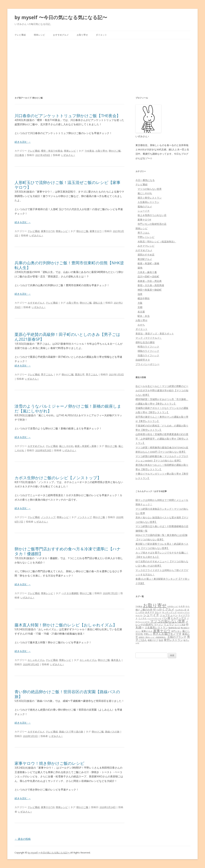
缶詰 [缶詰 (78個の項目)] (161, 640)
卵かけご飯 (115, 151)
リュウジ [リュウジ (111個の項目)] (169, 624)
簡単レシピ (39, 35)
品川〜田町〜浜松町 (148, 276)
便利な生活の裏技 (145, 342)
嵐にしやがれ (66, 446)
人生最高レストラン (148, 202)
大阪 (140, 303)
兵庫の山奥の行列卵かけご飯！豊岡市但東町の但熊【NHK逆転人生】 (69, 265)
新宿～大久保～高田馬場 (151, 285)
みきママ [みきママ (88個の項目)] (150, 612)
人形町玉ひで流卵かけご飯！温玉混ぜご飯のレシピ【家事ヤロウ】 (68, 185)
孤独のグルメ (145, 206)
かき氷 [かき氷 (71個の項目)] (182, 606)
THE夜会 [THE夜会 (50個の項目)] (139, 606)
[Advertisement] (102, 63)
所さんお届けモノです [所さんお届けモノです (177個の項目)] (167, 634)
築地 (140, 268)
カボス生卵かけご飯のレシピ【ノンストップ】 (58, 478)
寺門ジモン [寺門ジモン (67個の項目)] (176, 631)
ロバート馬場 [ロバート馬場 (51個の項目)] (180, 625)
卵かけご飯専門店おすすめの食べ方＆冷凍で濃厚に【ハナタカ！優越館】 (68, 551)
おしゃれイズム (36, 660)
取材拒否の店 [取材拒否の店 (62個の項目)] (174, 628)
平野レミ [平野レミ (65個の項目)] (148, 634)
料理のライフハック (148, 347)
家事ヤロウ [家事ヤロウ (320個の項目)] (162, 631)
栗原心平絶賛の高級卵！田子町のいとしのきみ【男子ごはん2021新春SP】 (67, 337)
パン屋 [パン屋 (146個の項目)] (166, 618)
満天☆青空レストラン (150, 198)
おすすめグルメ (61, 35)
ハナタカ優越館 (70, 593)
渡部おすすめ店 (146, 255)
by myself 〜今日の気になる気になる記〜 (61, 17)
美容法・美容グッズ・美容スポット (155, 333)
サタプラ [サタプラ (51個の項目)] (139, 615)
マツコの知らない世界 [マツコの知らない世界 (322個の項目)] (168, 621)
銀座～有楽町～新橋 (86, 446)
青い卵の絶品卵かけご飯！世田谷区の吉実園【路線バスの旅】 (67, 694)
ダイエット (101, 35)
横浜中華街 (144, 298)
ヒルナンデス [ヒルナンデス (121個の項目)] (179, 618)
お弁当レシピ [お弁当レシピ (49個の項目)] (173, 606)
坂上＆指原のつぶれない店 (152, 215)
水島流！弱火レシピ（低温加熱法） (157, 241)
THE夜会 (89, 151)
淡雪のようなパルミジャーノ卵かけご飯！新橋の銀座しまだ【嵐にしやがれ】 (68, 408)
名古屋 (141, 312)
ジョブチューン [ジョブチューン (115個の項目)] (169, 615)
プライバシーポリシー (148, 364)
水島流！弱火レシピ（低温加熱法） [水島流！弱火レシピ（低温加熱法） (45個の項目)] (153, 637)
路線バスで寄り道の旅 (71, 732)
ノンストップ (48, 517)
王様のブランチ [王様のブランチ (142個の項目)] (177, 637)
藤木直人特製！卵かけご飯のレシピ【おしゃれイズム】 (66, 625)
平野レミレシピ (146, 237)
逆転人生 (98, 303)
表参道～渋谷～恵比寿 (150, 281)
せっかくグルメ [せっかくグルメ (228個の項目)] (164, 609)
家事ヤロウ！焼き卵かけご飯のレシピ (49, 763)
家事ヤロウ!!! (48, 231)
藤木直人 (116, 660)
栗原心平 (80, 374)
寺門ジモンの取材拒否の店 (152, 224)
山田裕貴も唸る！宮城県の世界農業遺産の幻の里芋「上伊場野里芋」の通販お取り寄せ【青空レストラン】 (162, 439)
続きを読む (23, 142)
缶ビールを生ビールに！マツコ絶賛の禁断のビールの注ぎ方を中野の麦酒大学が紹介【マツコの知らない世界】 (162, 390)
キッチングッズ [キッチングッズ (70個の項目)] (169, 612)
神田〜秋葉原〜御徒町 (150, 290)
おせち (141, 325)
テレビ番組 (20, 35)
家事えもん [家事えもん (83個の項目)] (147, 631)
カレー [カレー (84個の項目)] (158, 612)
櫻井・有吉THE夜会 (52, 151)
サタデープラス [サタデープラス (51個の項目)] (183, 612)
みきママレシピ (146, 246)
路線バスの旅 (112, 732)
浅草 (140, 294)
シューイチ (144, 211)
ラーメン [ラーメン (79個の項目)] (159, 625)
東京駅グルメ (145, 259)
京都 (140, 307)
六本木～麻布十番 (147, 272)
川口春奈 (19, 155)
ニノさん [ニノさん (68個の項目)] (143, 618)
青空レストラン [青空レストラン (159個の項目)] (173, 640)
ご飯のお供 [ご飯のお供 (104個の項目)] (146, 609)
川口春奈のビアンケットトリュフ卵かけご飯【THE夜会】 (68, 116)
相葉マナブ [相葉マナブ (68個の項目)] (153, 640)
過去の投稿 (23, 839)
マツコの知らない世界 (150, 189)
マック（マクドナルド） (149, 338)
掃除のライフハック (148, 351)
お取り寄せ (82, 35)
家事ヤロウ (96, 231)
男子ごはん (47, 374)
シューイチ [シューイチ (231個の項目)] (151, 615)
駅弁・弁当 (144, 316)
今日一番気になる (145, 180)
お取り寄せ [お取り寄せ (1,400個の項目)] (155, 605)
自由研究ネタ (143, 360)
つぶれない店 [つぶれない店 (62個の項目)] (181, 610)
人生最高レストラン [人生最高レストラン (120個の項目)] (156, 628)
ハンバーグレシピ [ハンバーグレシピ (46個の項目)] (154, 618)
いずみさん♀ (68, 155)
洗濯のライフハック (148, 355)
